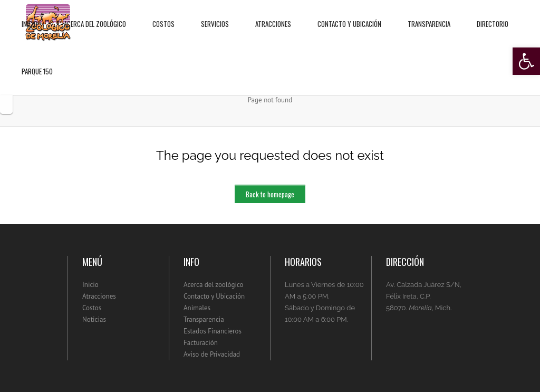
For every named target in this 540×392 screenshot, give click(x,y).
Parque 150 (37, 62)
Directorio (493, 15)
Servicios (215, 15)
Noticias (94, 319)
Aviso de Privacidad (212, 354)
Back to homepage (270, 194)
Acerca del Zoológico (95, 15)
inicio (30, 15)
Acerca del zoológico (214, 285)
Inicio (90, 285)
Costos (163, 15)
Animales (197, 308)
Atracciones (273, 15)
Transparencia (429, 15)
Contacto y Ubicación (349, 15)
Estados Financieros (213, 331)
